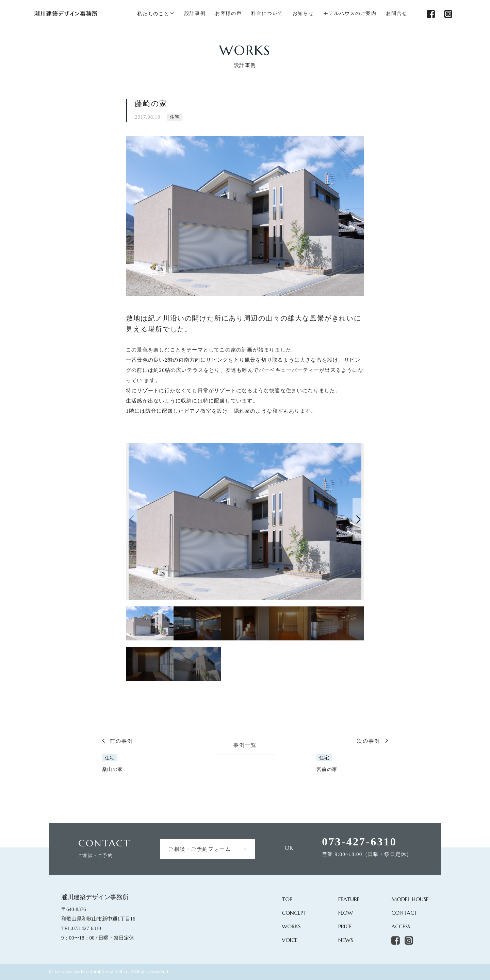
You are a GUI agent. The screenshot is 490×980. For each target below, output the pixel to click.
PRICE (345, 926)
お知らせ (303, 13)
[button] (358, 520)
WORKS (291, 926)
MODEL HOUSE (410, 899)
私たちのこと (153, 14)
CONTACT (404, 913)
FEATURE (349, 899)
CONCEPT (294, 913)
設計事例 (195, 13)
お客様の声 (228, 13)
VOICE (290, 940)
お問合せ (397, 13)
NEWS (346, 940)
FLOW (346, 913)
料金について (267, 13)
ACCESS (401, 926)
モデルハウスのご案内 (350, 13)
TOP (287, 899)
